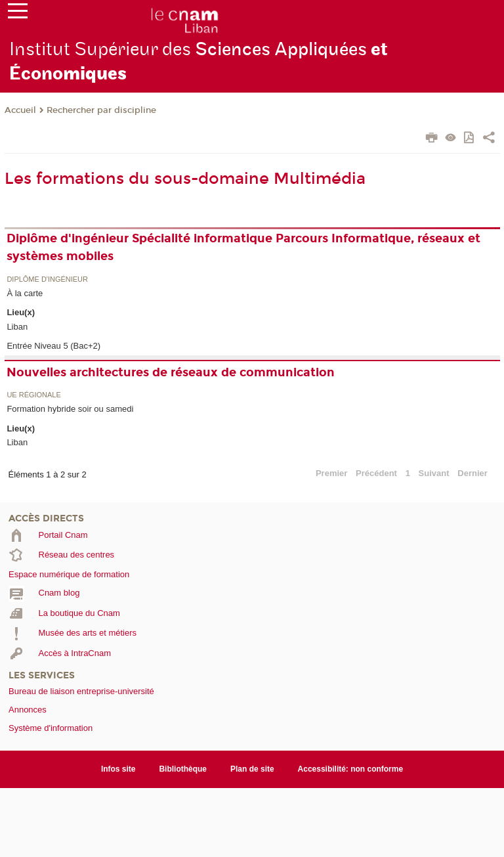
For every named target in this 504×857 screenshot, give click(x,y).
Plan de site (252, 769)
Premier (331, 473)
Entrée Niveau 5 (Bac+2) (53, 346)
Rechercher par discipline (101, 110)
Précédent (376, 473)
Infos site (118, 769)
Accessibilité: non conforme (351, 769)
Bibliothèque (183, 769)
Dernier (472, 473)
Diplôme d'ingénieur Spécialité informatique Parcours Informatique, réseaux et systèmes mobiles (243, 247)
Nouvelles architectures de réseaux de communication (171, 372)
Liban (17, 327)
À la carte (25, 293)
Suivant (434, 473)
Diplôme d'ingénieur (47, 279)
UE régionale (33, 395)
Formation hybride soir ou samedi (70, 409)
